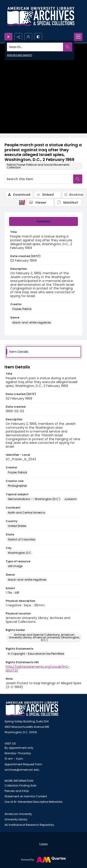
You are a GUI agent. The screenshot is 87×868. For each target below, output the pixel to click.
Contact (43, 844)
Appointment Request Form (23, 764)
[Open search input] (8, 37)
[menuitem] (43, 844)
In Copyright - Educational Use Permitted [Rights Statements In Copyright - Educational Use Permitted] (36, 654)
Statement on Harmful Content (26, 796)
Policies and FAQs (17, 791)
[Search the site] (35, 47)
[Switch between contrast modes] (38, 37)
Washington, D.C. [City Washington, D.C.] (20, 553)
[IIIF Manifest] (68, 202)
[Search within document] (78, 179)
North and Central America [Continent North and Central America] (27, 513)
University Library (16, 819)
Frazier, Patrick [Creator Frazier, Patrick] (22, 309)
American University (18, 814)
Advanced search (20, 55)
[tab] (43, 221)
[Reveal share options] (18, 37)
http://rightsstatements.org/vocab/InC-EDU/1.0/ (38, 669)
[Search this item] (39, 179)
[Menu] (78, 37)
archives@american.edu (22, 770)
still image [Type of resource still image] (15, 566)
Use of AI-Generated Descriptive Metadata (34, 802)
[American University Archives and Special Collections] (32, 709)
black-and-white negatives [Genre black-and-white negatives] (32, 322)
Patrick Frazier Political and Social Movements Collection (38, 166)
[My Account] (28, 37)
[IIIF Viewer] (40, 202)
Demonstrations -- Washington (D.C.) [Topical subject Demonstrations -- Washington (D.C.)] (34, 499)
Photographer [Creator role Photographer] (17, 486)
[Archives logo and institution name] (41, 16)
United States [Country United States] (17, 526)
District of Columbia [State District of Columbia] (22, 539)
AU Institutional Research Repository (29, 825)
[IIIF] (22, 202)
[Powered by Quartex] (43, 859)
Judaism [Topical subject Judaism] (70, 499)
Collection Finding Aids (21, 785)
